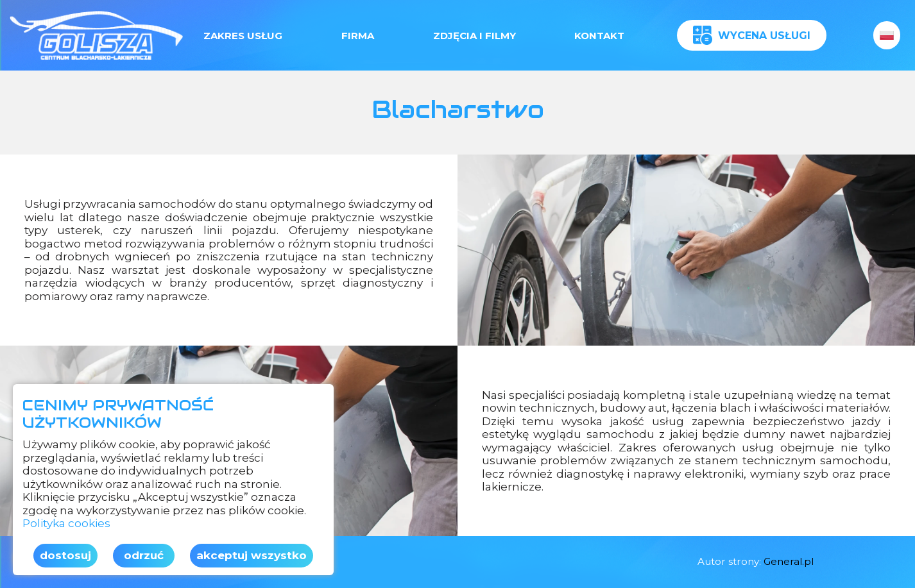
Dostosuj (65, 555)
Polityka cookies (66, 523)
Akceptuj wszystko (252, 555)
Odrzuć (144, 555)
